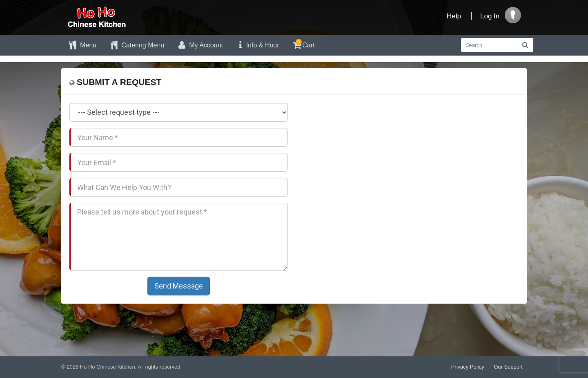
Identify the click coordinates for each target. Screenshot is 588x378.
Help (454, 16)
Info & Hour (257, 45)
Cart (303, 44)
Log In (490, 16)
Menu (82, 45)
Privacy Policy (468, 367)
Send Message (179, 286)
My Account (200, 45)
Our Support (508, 367)
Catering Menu (136, 45)
